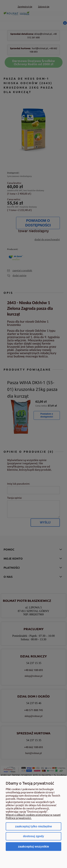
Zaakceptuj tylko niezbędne (33, 826)
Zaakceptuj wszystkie (34, 846)
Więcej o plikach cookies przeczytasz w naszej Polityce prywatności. (33, 816)
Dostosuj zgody (33, 836)
